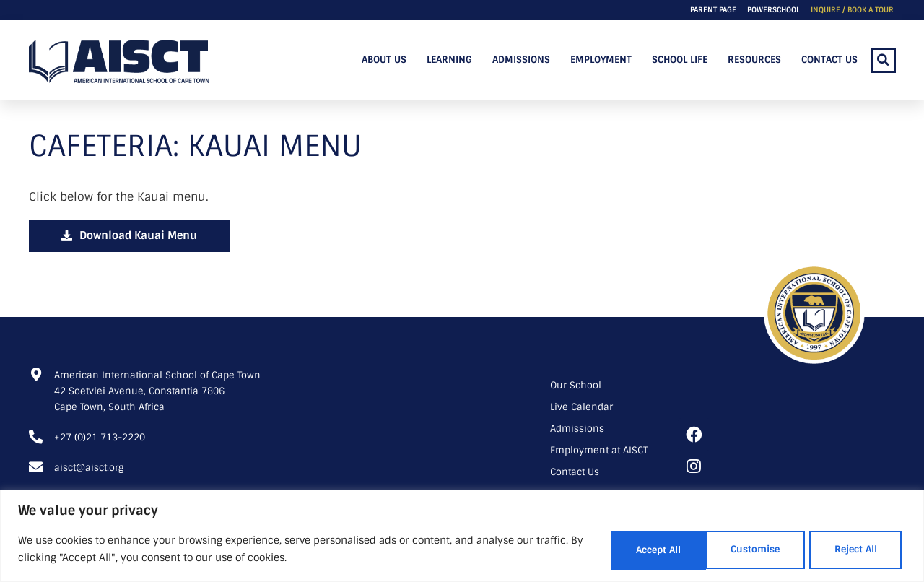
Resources (754, 60)
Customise (611, 550)
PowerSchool (773, 10)
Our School (576, 385)
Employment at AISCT (599, 450)
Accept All (849, 550)
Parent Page (713, 10)
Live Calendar (581, 407)
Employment (601, 60)
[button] (883, 60)
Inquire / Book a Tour (852, 10)
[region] (462, 536)
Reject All (731, 550)
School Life (680, 60)
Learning (449, 60)
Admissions (521, 60)
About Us (384, 60)
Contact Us (829, 60)
